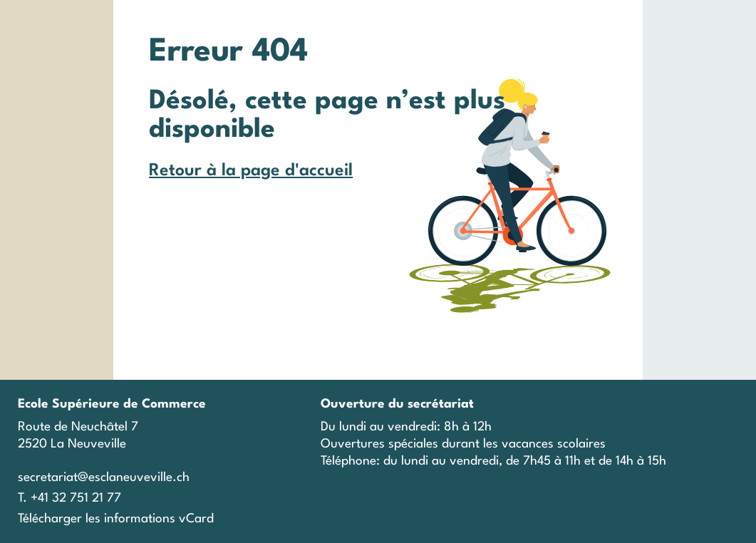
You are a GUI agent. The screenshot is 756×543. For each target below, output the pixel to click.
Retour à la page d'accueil (251, 171)
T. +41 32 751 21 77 (69, 498)
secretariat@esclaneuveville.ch (104, 478)
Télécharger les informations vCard (116, 519)
